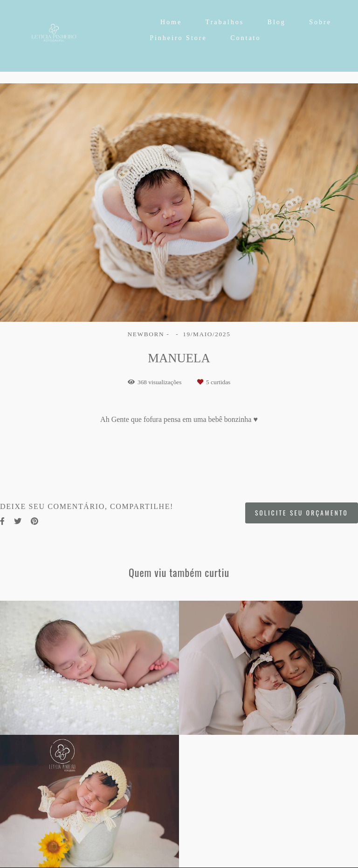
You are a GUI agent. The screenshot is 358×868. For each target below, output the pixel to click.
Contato (245, 38)
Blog (277, 22)
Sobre (320, 22)
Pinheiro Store (178, 38)
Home (171, 22)
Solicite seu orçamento (302, 513)
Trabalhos (225, 22)
